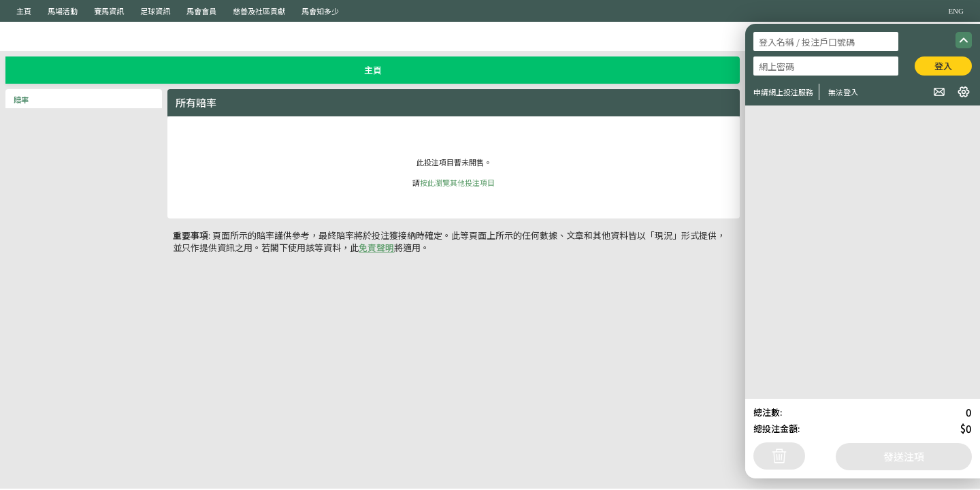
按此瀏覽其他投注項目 (457, 182)
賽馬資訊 (109, 11)
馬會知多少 (320, 11)
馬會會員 (201, 11)
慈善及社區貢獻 (259, 11)
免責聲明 (376, 247)
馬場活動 (63, 11)
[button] (939, 92)
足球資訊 (155, 11)
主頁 (24, 11)
